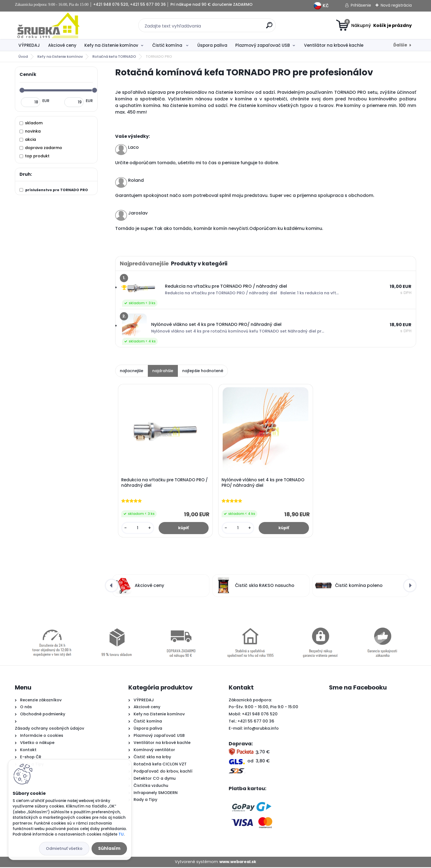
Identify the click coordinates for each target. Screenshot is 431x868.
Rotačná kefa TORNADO (114, 57)
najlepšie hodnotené (203, 371)
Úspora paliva (212, 45)
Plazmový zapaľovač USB (263, 45)
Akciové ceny (62, 45)
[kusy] (138, 528)
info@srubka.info (261, 729)
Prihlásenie (361, 5)
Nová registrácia (396, 5)
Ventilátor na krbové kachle (334, 45)
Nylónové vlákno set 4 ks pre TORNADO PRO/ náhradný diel (263, 483)
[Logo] (49, 25)
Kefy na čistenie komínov (111, 45)
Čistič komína (168, 45)
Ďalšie (400, 45)
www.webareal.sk (238, 863)
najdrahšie (163, 371)
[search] (269, 27)
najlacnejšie (132, 371)
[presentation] (112, 587)
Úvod (23, 57)
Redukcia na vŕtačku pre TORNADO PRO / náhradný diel (165, 483)
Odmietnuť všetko (64, 848)
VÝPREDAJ (29, 45)
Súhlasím (109, 848)
